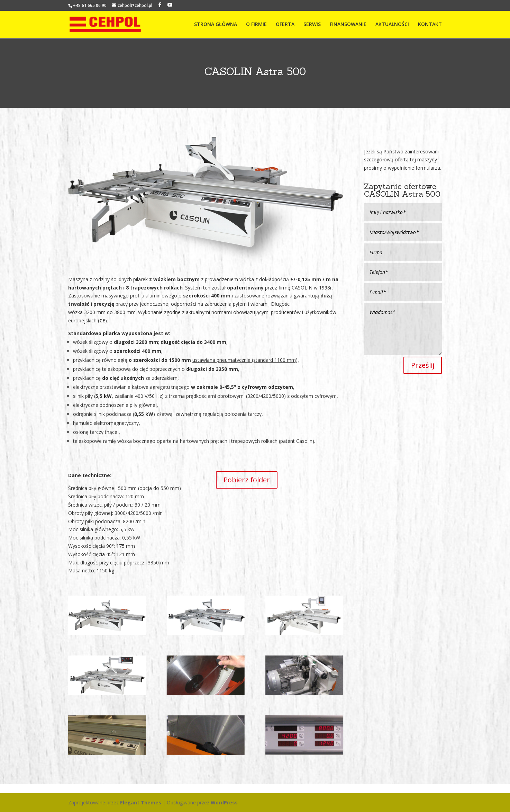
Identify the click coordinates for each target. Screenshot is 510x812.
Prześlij (423, 365)
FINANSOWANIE (348, 25)
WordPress (224, 802)
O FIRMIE (256, 25)
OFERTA (285, 25)
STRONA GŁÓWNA (216, 25)
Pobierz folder (247, 480)
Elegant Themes (141, 802)
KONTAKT (430, 25)
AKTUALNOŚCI (392, 25)
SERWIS (312, 25)
